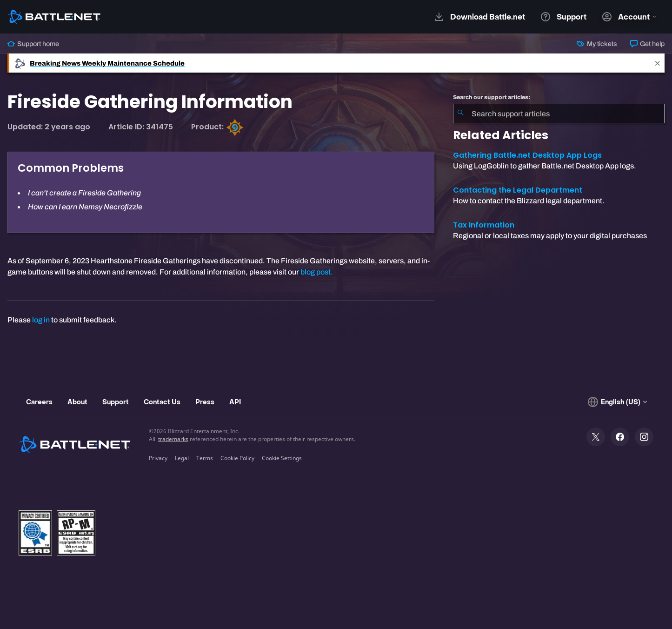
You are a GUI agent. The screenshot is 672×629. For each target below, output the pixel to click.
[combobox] (559, 114)
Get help (647, 44)
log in (41, 320)
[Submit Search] (460, 114)
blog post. (317, 272)
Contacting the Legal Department (518, 190)
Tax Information (484, 225)
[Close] (658, 63)
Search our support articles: (492, 97)
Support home (33, 44)
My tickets (597, 44)
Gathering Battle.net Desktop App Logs (527, 155)
